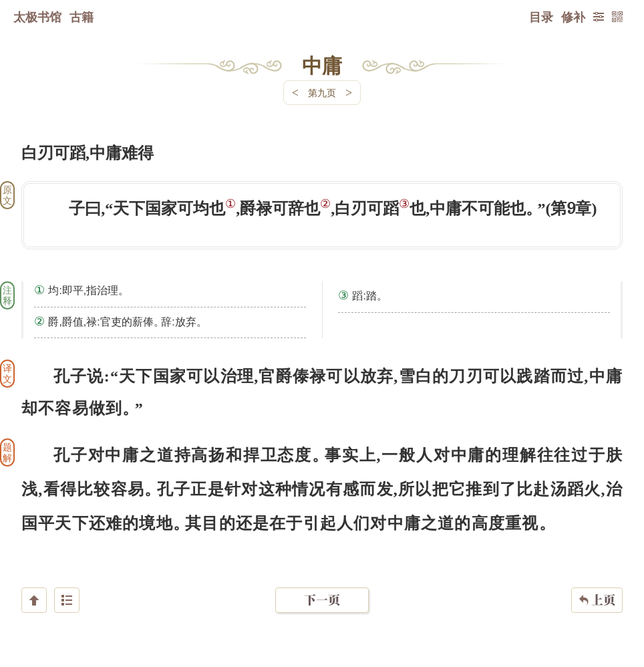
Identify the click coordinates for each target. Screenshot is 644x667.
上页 (597, 587)
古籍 (82, 17)
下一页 (322, 587)
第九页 (322, 93)
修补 (573, 17)
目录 (541, 17)
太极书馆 (37, 17)
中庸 (322, 65)
